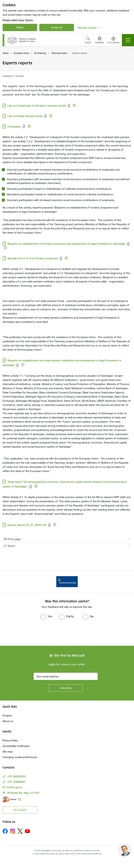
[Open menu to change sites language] (99, 41)
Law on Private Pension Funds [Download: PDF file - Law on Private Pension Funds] (25, 116)
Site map (8, 752)
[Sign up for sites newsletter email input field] (66, 676)
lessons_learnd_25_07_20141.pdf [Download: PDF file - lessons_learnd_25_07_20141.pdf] (27, 525)
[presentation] (29, 633)
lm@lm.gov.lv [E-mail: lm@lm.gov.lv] (14, 787)
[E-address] (10, 799)
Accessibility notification (16, 746)
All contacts (20, 810)
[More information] (74, 105)
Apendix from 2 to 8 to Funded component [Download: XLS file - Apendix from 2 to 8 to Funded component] (33, 258)
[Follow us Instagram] (13, 831)
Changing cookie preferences (20, 757)
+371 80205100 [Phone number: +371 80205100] (16, 776)
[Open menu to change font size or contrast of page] (113, 41)
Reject (20, 27)
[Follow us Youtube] (28, 831)
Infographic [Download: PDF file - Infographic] (14, 127)
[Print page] (67, 539)
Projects (7, 716)
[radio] (46, 616)
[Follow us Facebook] (5, 831)
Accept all (57, 27)
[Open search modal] (88, 41)
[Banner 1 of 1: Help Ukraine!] (67, 581)
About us (8, 721)
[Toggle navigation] (128, 40)
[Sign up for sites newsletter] (66, 688)
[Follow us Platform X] (20, 831)
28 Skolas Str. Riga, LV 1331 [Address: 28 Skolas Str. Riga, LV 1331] (23, 793)
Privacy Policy (10, 740)
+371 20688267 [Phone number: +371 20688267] (16, 782)
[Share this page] (67, 546)
